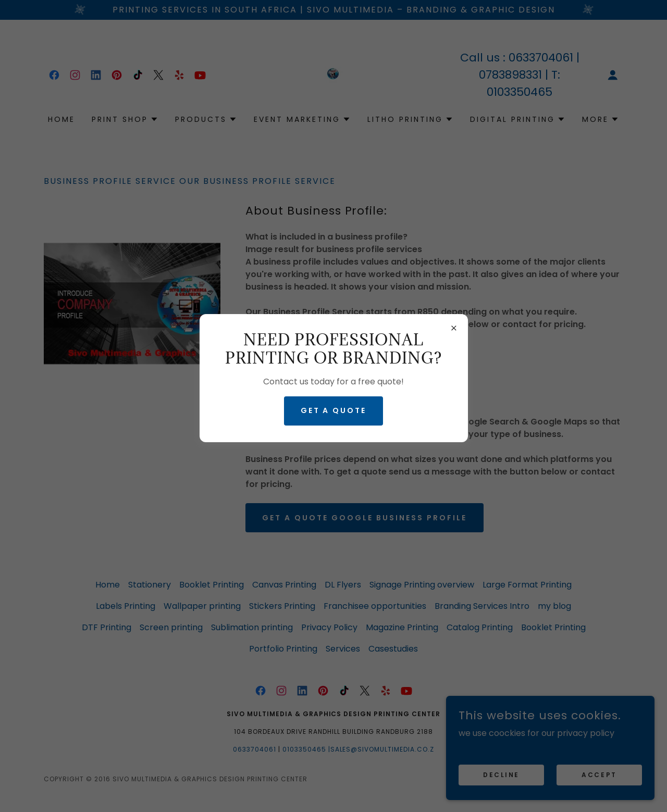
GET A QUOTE (334, 410)
